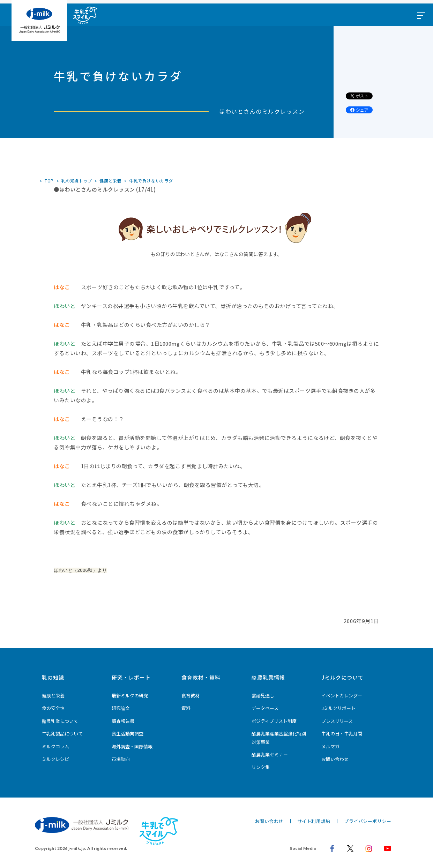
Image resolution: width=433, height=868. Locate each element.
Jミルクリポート (338, 708)
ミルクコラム (55, 746)
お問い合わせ (335, 759)
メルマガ (330, 746)
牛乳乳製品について (62, 734)
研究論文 (121, 708)
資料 (186, 708)
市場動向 (121, 759)
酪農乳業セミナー (270, 754)
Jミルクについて (342, 677)
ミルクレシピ (55, 759)
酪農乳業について (60, 721)
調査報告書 (123, 721)
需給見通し (263, 695)
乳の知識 (53, 677)
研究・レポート (131, 677)
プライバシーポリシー (368, 821)
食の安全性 (53, 708)
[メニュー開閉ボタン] (421, 15)
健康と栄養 (53, 695)
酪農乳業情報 (268, 677)
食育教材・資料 (201, 677)
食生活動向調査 (128, 734)
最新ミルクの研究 (130, 695)
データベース (265, 708)
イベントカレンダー (342, 695)
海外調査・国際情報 (132, 746)
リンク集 (261, 767)
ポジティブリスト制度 (274, 721)
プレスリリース (337, 721)
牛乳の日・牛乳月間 (342, 734)
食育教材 (191, 695)
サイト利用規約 (314, 821)
